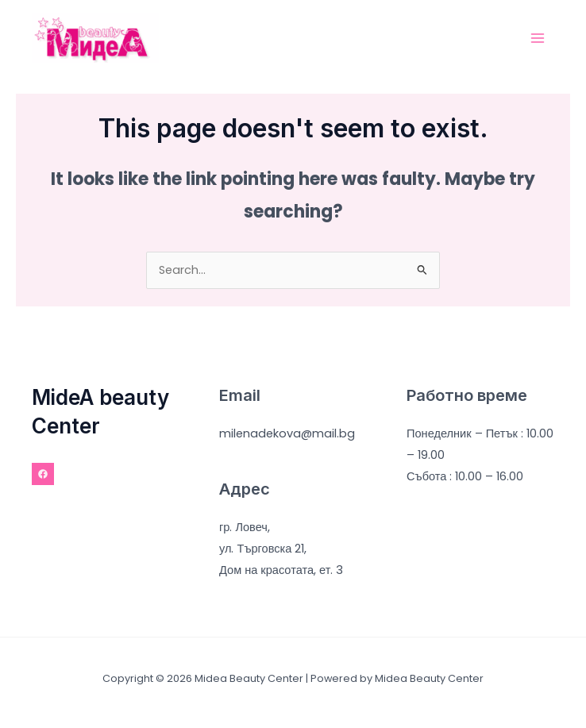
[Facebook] (43, 474)
